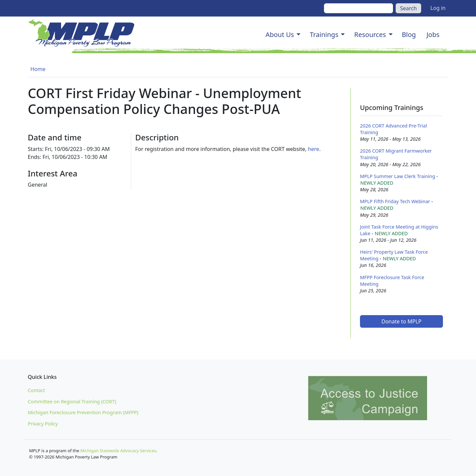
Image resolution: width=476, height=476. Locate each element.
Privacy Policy (43, 424)
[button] (298, 35)
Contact (36, 390)
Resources (370, 35)
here (313, 149)
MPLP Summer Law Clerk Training (397, 176)
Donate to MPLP (401, 321)
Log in (438, 8)
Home (38, 69)
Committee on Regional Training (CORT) (72, 402)
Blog (409, 35)
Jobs (433, 35)
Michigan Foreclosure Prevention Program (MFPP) (83, 412)
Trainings (324, 35)
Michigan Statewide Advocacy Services (118, 451)
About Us (280, 35)
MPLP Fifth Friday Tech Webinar (395, 201)
